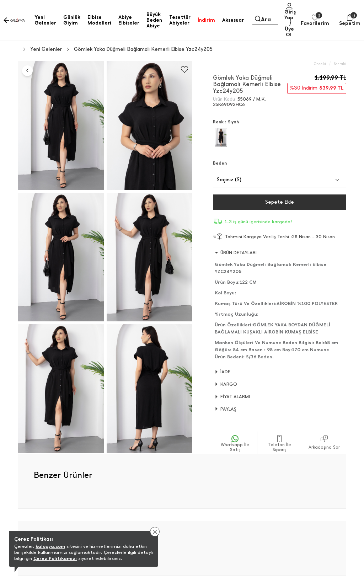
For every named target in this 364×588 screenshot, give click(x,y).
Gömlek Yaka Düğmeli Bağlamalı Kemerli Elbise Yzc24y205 (143, 49)
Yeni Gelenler (46, 49)
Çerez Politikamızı (55, 558)
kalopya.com (50, 546)
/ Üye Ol (289, 29)
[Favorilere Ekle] (184, 70)
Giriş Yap (290, 15)
